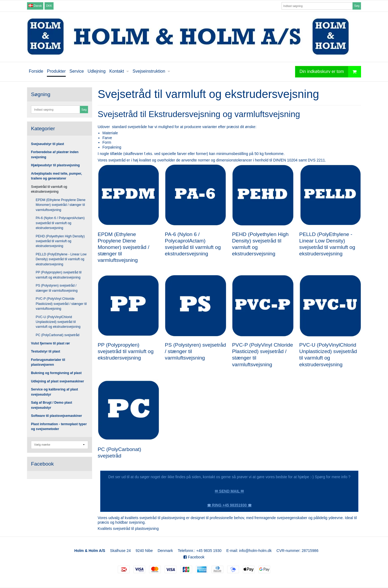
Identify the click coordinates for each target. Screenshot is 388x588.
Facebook (194, 557)
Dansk (35, 6)
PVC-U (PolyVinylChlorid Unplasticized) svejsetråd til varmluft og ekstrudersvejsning (58, 322)
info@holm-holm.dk (255, 551)
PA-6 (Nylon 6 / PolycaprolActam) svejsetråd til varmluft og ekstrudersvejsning (60, 223)
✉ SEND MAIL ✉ (229, 491)
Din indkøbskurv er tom (330, 72)
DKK (49, 6)
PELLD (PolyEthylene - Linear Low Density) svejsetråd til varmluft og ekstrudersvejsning (61, 259)
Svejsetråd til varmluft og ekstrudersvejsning (49, 189)
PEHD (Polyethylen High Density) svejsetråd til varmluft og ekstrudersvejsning (60, 241)
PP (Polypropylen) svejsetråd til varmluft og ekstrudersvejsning (59, 275)
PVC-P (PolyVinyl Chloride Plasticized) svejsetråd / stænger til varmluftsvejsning (61, 304)
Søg (357, 6)
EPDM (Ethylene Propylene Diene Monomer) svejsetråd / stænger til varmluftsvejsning (61, 205)
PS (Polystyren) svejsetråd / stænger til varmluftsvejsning (57, 288)
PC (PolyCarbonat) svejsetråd (58, 335)
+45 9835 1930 (209, 551)
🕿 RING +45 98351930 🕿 (229, 505)
